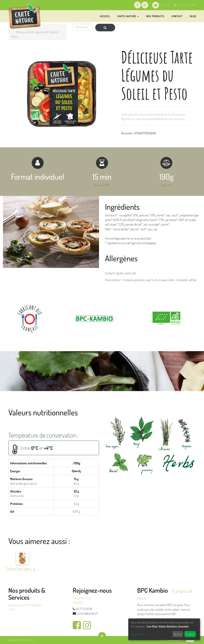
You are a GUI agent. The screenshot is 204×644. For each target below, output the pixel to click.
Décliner (178, 634)
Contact (161, 5)
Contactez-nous (82, 598)
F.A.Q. (12, 609)
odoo (190, 640)
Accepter (190, 634)
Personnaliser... (138, 634)
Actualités (78, 602)
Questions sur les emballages (25, 605)
